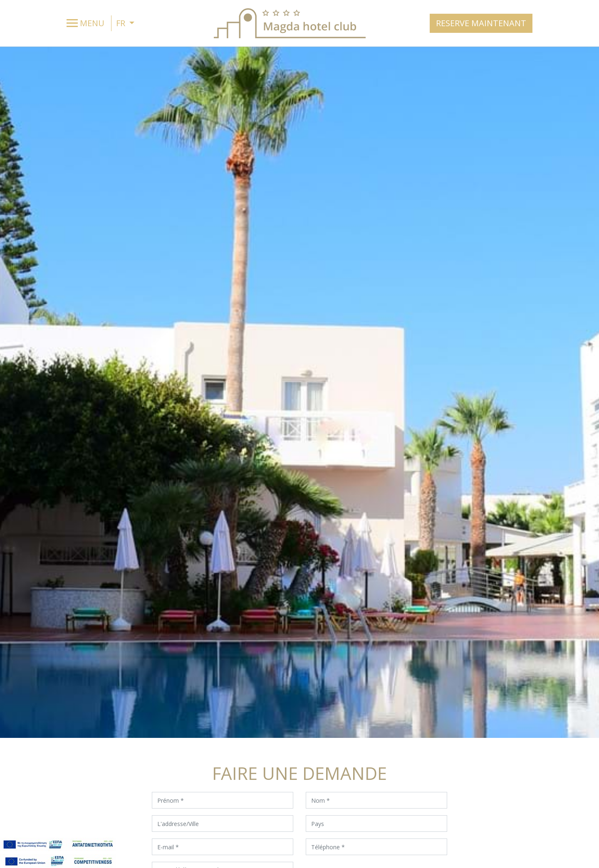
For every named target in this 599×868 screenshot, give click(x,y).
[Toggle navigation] (88, 23)
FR (122, 23)
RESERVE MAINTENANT (481, 23)
